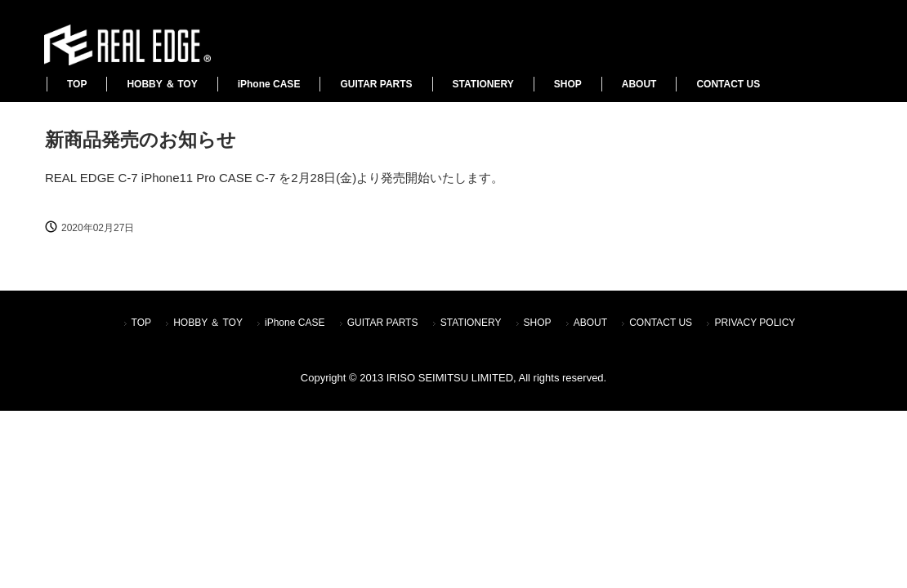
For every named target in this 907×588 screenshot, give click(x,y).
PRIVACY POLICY (755, 323)
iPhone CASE (269, 84)
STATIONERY (483, 84)
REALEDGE (127, 45)
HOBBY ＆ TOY (162, 84)
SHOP (568, 84)
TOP (77, 84)
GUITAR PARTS (376, 84)
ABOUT (639, 84)
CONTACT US (728, 84)
